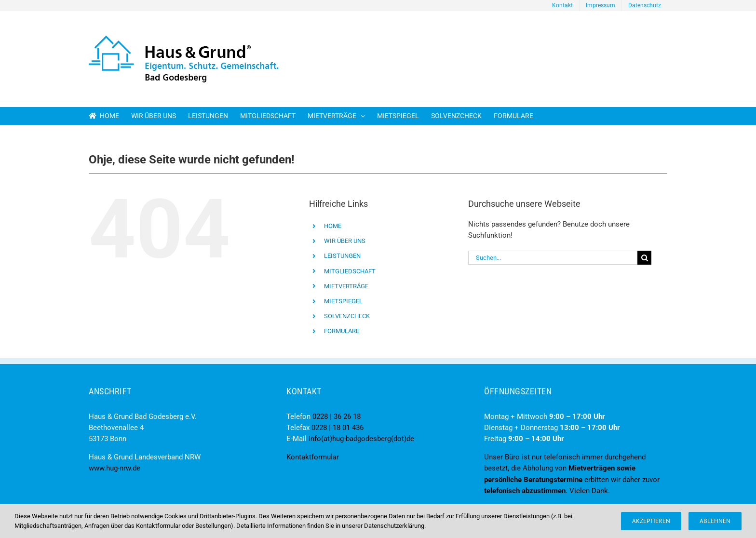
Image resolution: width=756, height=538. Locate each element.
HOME (333, 226)
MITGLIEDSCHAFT (350, 271)
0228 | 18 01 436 (337, 428)
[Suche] (644, 258)
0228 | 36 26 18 (337, 417)
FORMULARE (342, 331)
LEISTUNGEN (342, 256)
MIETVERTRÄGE (346, 286)
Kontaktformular (313, 457)
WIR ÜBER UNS (345, 241)
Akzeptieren (651, 521)
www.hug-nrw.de (115, 468)
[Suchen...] (553, 258)
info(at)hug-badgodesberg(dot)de (361, 439)
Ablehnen (715, 521)
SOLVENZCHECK (347, 316)
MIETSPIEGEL (343, 301)
